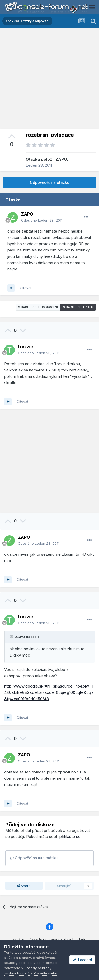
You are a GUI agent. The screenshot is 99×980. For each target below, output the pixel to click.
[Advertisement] (49, 79)
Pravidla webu (46, 973)
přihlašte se (70, 837)
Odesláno (42, 220)
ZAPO (61, 159)
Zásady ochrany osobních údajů (57, 939)
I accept (82, 960)
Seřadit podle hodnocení (38, 307)
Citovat (26, 288)
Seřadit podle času (78, 307)
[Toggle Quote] (12, 637)
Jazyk (17, 939)
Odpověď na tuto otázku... (35, 858)
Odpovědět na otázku (50, 182)
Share (24, 886)
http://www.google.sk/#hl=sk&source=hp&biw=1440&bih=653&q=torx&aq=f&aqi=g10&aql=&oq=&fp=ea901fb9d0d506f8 (49, 692)
